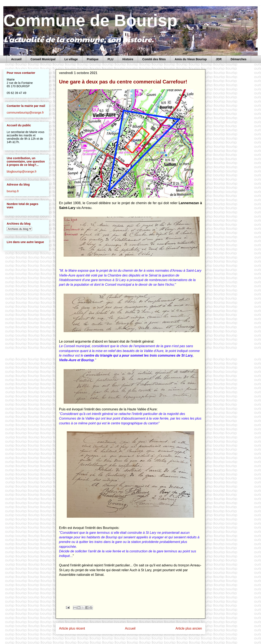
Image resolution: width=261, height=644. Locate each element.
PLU (111, 59)
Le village (71, 59)
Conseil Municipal (43, 59)
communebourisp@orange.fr (25, 113)
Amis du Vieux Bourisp (191, 59)
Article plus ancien (189, 628)
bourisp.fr (13, 191)
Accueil (16, 59)
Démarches (239, 59)
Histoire (128, 59)
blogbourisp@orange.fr (22, 172)
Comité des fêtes (154, 59)
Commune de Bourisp (90, 20)
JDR (219, 59)
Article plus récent (72, 628)
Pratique (93, 59)
